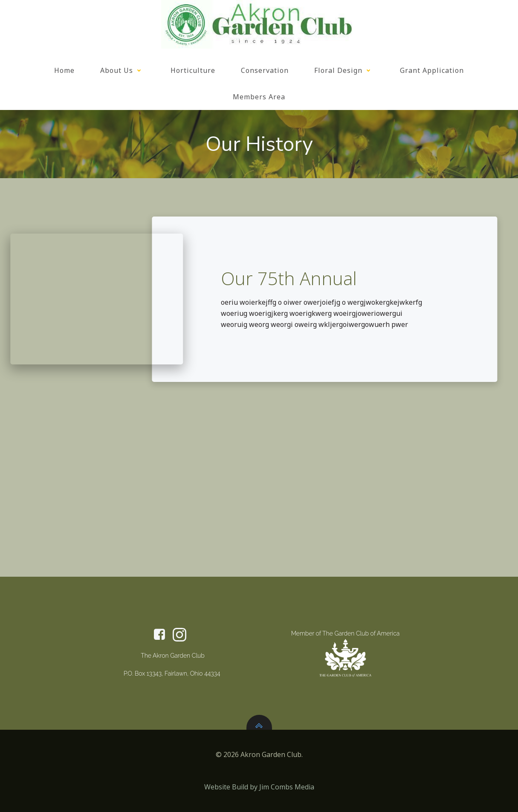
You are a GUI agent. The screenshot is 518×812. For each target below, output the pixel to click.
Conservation (265, 70)
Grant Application (432, 70)
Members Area (259, 97)
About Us (123, 70)
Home (64, 70)
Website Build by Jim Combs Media (259, 787)
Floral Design (344, 70)
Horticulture (193, 70)
